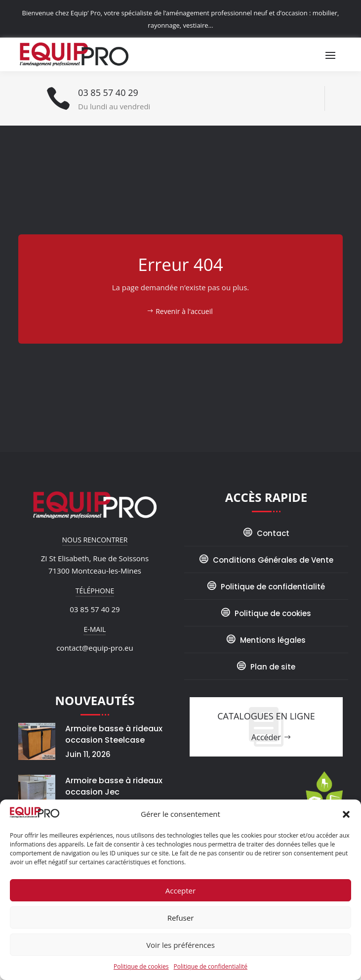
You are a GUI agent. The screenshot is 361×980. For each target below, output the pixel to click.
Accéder (266, 737)
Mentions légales (273, 640)
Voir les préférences (180, 945)
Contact (273, 533)
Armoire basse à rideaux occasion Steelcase (114, 734)
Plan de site (273, 667)
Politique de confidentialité (211, 966)
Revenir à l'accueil (184, 311)
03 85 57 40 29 (108, 92)
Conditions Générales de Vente (273, 560)
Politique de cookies (141, 966)
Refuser (181, 918)
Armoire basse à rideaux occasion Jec (114, 786)
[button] (346, 814)
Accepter (180, 891)
